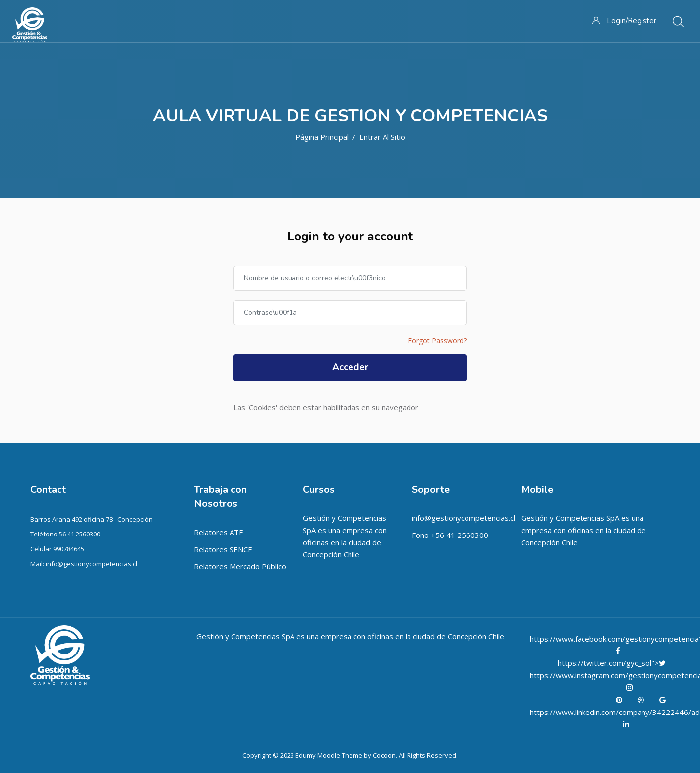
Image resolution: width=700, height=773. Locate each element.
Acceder (350, 367)
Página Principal (322, 137)
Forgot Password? (437, 340)
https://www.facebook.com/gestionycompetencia (615, 639)
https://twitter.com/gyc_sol (605, 663)
